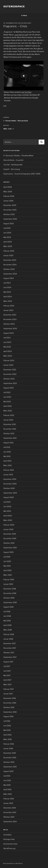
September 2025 (10, 219)
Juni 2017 (7, 671)
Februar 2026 (9, 196)
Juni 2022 (7, 397)
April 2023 (8, 351)
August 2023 (9, 333)
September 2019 (10, 548)
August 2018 (8, 607)
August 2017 (8, 662)
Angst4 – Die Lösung (12, 169)
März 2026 (8, 192)
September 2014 (10, 822)
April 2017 (7, 680)
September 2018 (10, 602)
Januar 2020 (8, 529)
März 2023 (8, 356)
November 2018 (10, 593)
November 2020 (10, 484)
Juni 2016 (7, 726)
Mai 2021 (7, 456)
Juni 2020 (7, 507)
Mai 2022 (7, 402)
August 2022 (9, 388)
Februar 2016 (9, 744)
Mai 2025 (7, 237)
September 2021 (10, 438)
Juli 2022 (7, 392)
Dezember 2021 (10, 424)
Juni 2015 (7, 780)
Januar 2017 (8, 694)
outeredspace (14, 6)
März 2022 (8, 411)
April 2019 (7, 570)
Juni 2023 (7, 342)
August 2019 (8, 552)
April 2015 (7, 790)
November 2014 (10, 812)
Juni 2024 (7, 287)
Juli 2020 (7, 502)
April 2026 (8, 187)
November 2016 (10, 703)
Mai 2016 (7, 730)
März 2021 (8, 465)
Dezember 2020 (10, 479)
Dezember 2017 (10, 643)
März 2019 (8, 575)
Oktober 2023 (9, 324)
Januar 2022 (8, 420)
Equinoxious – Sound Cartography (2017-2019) (22, 174)
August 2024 (9, 278)
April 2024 (8, 297)
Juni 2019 (7, 561)
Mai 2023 (7, 347)
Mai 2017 (7, 675)
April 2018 (7, 625)
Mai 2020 (7, 511)
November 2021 (10, 429)
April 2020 (8, 516)
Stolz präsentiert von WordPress (13, 863)
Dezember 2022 (10, 370)
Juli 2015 (7, 776)
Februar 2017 (9, 689)
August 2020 (9, 497)
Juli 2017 (7, 666)
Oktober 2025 (9, 214)
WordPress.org (9, 848)
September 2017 (10, 657)
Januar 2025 (8, 255)
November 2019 (10, 538)
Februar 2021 (9, 470)
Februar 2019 (9, 580)
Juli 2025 (7, 228)
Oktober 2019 (9, 543)
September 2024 (10, 274)
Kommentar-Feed (10, 844)
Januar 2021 (8, 475)
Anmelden (7, 835)
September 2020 (10, 493)
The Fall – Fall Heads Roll (13, 165)
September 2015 (10, 767)
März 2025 (8, 246)
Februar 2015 (9, 799)
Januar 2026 (8, 201)
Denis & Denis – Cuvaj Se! (13, 160)
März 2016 (8, 739)
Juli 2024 (7, 283)
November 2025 (10, 210)
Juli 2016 (7, 721)
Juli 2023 (7, 338)
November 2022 (10, 374)
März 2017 (8, 685)
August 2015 (8, 771)
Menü (24, 15)
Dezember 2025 (10, 205)
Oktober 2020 (9, 488)
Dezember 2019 (10, 534)
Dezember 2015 (10, 753)
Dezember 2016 (10, 698)
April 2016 (7, 735)
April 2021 (7, 461)
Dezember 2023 (10, 315)
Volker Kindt (26, 23)
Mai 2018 (7, 621)
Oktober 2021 (9, 433)
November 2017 (10, 648)
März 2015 (8, 794)
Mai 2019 (7, 566)
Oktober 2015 (9, 762)
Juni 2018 (7, 616)
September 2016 (10, 712)
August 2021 (8, 443)
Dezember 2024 (10, 260)
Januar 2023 (8, 365)
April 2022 (8, 406)
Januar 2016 (8, 749)
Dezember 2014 (10, 808)
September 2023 (10, 329)
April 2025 (8, 242)
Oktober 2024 (9, 269)
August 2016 (8, 716)
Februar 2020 (9, 525)
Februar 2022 (9, 415)
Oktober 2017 (9, 653)
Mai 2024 (7, 292)
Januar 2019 (8, 584)
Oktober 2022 (9, 379)
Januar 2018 (8, 639)
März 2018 (8, 630)
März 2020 (8, 520)
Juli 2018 (7, 611)
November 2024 (10, 265)
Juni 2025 (7, 233)
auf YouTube (26, 92)
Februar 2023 (9, 360)
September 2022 (10, 383)
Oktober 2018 (9, 598)
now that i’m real (21, 35)
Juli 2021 (7, 447)
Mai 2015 (7, 785)
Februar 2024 (9, 306)
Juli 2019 (7, 557)
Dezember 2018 (10, 589)
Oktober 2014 (9, 817)
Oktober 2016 (9, 707)
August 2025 (9, 224)
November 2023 (10, 319)
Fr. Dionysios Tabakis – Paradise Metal (18, 156)
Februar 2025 (9, 251)
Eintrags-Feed (9, 839)
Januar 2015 (8, 803)
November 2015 (10, 758)
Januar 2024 (8, 310)
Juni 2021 (7, 452)
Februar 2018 (9, 634)
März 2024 (8, 301)
